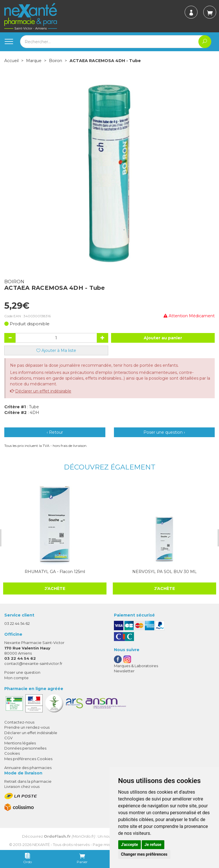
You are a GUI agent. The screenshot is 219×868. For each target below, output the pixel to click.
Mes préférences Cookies (28, 759)
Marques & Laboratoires (136, 666)
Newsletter (124, 671)
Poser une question (22, 672)
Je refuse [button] (153, 845)
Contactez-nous (19, 722)
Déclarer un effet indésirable (43, 391)
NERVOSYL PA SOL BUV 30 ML (156, 572)
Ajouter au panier (163, 338)
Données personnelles (25, 748)
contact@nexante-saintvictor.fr (33, 663)
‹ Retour (55, 432)
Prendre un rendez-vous (27, 727)
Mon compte (16, 678)
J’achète (156, 588)
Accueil (11, 61)
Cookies (12, 753)
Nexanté (41, 845)
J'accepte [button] (130, 845)
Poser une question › (164, 432)
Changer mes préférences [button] (144, 854)
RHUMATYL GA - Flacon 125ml (49, 572)
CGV (8, 738)
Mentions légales (20, 743)
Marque (34, 61)
